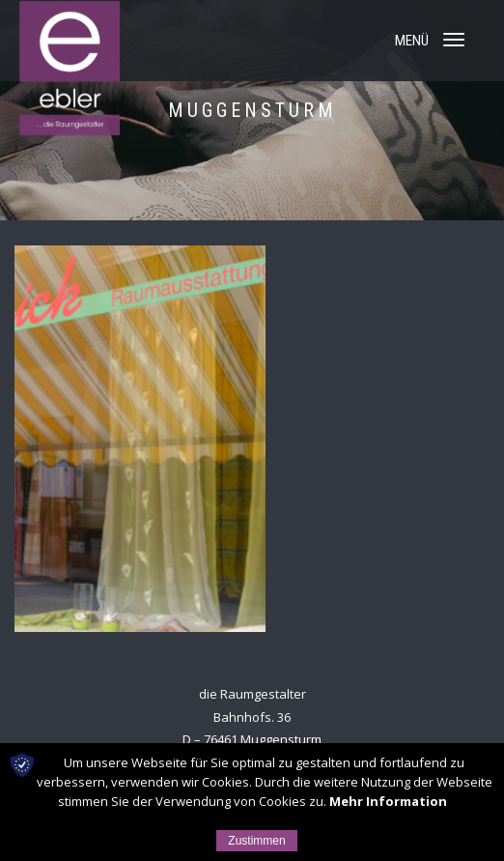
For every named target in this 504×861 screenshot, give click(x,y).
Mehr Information (388, 801)
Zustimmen (256, 841)
